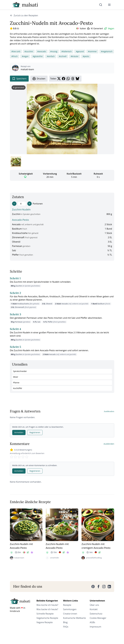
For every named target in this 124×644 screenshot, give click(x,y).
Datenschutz (96, 614)
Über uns (94, 605)
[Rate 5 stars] (27, 457)
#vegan (25, 56)
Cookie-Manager (98, 618)
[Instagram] (104, 587)
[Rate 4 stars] (23, 457)
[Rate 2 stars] (15, 457)
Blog (65, 622)
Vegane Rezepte (45, 622)
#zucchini (29, 51)
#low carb (16, 51)
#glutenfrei (38, 56)
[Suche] (101, 5)
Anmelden (19, 432)
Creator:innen (70, 614)
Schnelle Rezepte (45, 614)
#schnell (63, 56)
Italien (83, 28)
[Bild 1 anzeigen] (16, 162)
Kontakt (94, 609)
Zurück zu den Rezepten (24, 15)
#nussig (54, 51)
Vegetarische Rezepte (47, 618)
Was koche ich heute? (47, 605)
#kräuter (75, 56)
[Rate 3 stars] (19, 457)
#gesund (80, 51)
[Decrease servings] (14, 204)
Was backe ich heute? (47, 609)
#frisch (15, 56)
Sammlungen (70, 609)
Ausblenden (109, 411)
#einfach (51, 56)
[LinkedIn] (109, 587)
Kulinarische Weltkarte (74, 618)
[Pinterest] (93, 587)
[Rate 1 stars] (12, 457)
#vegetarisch (107, 51)
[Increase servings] (29, 204)
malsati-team (27, 69)
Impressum (95, 627)
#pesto (86, 56)
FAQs (66, 627)
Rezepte (67, 605)
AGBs (92, 622)
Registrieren (35, 432)
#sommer (92, 51)
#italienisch (67, 51)
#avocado (42, 51)
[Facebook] (98, 587)
